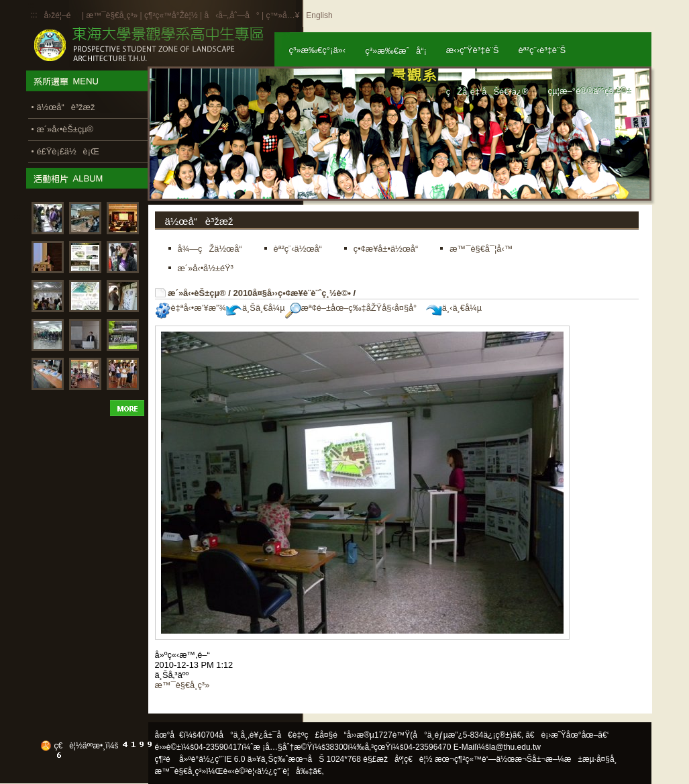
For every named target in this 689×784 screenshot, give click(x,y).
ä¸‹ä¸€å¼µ (454, 308)
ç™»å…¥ (282, 15)
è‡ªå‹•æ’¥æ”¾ (191, 308)
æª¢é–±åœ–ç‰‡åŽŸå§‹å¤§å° (355, 308)
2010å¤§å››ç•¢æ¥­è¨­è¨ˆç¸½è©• (292, 293)
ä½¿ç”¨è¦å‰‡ (285, 771)
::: (34, 15)
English (319, 15)
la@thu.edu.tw (515, 747)
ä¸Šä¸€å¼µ (256, 308)
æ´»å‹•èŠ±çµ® (197, 293)
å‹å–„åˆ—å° (231, 15)
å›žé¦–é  (62, 15)
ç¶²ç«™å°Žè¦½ (171, 15)
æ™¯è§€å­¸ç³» (113, 15)
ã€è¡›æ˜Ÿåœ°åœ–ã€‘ (567, 735)
